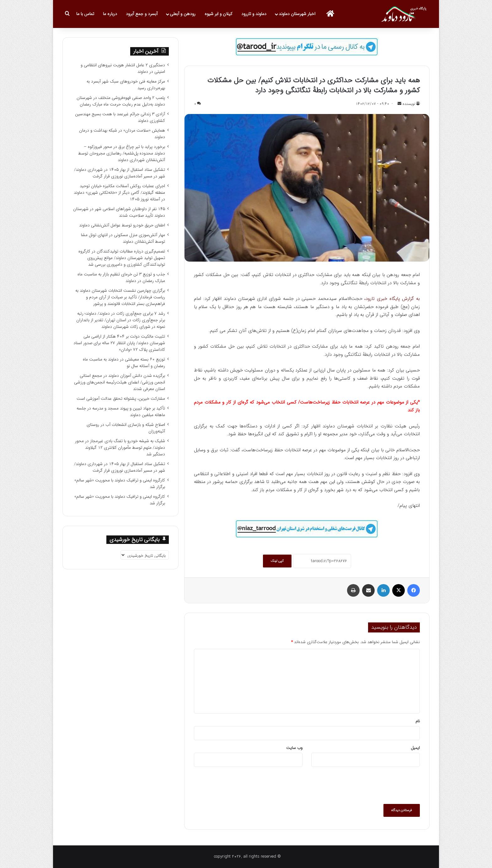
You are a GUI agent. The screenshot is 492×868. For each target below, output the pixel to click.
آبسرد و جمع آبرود (142, 14)
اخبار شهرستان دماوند (297, 14)
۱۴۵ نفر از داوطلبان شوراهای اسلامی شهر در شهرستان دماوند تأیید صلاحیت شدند (119, 212)
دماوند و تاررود (254, 14)
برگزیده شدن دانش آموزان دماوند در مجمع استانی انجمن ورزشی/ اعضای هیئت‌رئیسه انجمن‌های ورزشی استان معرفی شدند (120, 382)
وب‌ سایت (294, 748)
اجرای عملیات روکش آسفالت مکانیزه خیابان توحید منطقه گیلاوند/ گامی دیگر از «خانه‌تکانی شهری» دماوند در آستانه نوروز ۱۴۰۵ (119, 193)
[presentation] (372, 785)
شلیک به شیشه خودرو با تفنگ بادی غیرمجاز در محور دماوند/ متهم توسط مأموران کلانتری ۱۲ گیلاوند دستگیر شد (120, 448)
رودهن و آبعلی (183, 14)
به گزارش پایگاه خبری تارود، (392, 299)
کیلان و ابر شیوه (219, 14)
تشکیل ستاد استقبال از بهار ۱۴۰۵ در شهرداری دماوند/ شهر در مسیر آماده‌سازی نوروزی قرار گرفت (120, 173)
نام (418, 721)
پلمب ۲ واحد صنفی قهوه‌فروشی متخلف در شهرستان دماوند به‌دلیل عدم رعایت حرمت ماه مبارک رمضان (121, 101)
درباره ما (110, 14)
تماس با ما (85, 14)
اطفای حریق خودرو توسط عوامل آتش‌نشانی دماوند (122, 225)
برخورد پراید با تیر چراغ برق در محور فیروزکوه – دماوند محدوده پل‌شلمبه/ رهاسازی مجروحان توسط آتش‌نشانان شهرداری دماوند (122, 153)
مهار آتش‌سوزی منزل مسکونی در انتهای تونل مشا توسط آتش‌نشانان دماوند (123, 238)
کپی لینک (277, 561)
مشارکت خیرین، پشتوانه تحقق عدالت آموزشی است (121, 399)
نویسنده (409, 104)
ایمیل (415, 748)
